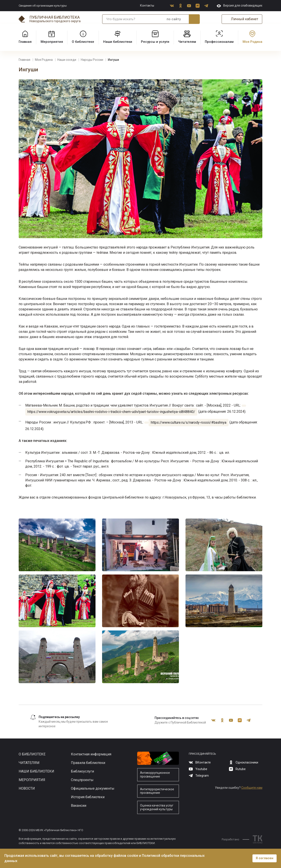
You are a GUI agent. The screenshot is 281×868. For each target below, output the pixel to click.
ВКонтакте (172, 6)
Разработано (235, 839)
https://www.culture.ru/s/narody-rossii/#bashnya (189, 422)
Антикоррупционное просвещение (155, 775)
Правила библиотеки (88, 763)
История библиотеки (88, 797)
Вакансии (79, 806)
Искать (194, 19)
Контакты (147, 5)
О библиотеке (32, 754)
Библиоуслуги (82, 771)
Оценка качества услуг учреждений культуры (157, 807)
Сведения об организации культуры (43, 6)
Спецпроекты (82, 780)
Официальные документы (93, 788)
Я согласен (265, 858)
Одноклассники (180, 6)
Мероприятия (32, 780)
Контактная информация (91, 754)
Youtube (189, 6)
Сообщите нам (252, 788)
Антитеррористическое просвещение (157, 791)
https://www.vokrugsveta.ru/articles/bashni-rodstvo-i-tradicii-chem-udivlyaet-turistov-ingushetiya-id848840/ (111, 412)
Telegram (206, 6)
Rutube (198, 6)
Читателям (29, 763)
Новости (27, 788)
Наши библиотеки (36, 771)
